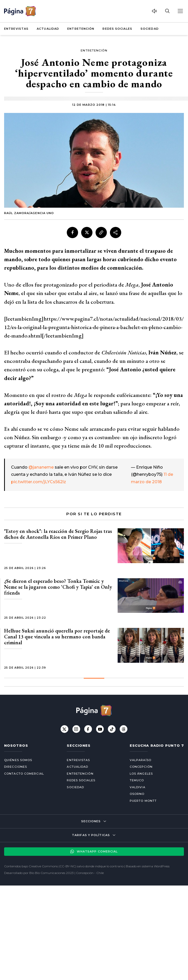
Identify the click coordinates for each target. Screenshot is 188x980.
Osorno (137, 794)
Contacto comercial (24, 774)
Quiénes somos (18, 760)
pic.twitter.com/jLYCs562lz (39, 482)
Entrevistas (16, 29)
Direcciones (16, 767)
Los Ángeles (141, 774)
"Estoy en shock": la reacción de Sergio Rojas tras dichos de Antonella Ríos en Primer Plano (58, 534)
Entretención (81, 29)
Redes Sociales (117, 29)
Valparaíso (140, 760)
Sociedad (150, 29)
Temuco (137, 780)
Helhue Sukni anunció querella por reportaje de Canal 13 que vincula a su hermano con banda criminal (57, 637)
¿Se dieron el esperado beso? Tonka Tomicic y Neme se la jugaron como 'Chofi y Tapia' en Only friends (58, 587)
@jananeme (41, 467)
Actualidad (48, 29)
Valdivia (138, 787)
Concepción (141, 767)
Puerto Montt (143, 801)
